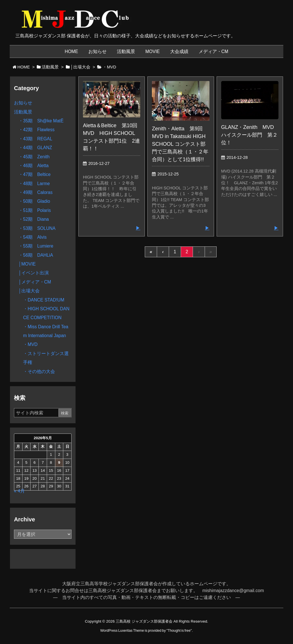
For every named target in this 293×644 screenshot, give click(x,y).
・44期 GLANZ (35, 148)
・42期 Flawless (36, 130)
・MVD (30, 344)
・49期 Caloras (35, 192)
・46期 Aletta (33, 166)
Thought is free (179, 631)
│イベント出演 (34, 273)
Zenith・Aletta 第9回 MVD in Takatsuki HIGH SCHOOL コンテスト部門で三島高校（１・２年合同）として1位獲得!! (180, 144)
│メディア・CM (35, 282)
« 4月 (19, 491)
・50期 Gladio (34, 201)
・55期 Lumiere (36, 246)
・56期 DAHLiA (36, 255)
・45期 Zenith (34, 157)
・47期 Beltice (34, 174)
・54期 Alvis (32, 237)
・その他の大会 (39, 371)
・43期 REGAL (35, 139)
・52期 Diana (34, 219)
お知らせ (23, 103)
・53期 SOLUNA (37, 228)
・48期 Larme (34, 184)
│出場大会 (29, 291)
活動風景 (23, 112)
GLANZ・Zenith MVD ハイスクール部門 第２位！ (250, 135)
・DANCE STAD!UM (44, 300)
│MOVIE (27, 264)
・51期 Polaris (35, 210)
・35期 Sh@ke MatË (41, 121)
